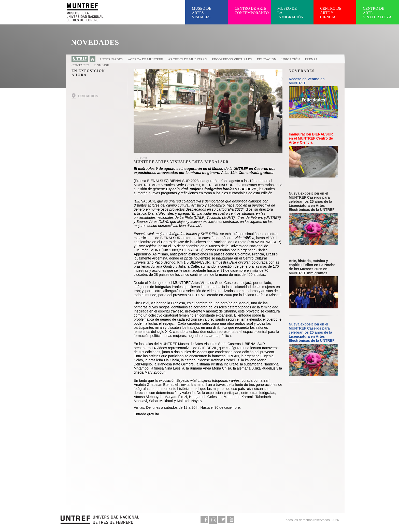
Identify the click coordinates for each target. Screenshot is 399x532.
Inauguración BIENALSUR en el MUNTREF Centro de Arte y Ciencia (311, 138)
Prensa (311, 59)
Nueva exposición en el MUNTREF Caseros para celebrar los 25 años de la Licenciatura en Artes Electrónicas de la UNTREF (312, 201)
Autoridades (111, 59)
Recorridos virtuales (232, 59)
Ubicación (291, 59)
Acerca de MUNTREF (145, 59)
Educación (267, 59)
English (102, 65)
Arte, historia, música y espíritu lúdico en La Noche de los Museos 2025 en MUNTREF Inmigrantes (312, 267)
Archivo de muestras (187, 59)
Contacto (80, 65)
